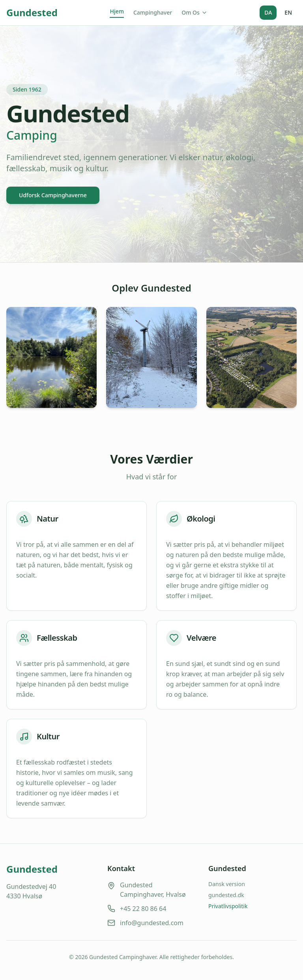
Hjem (117, 11)
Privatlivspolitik (228, 906)
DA (268, 12)
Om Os (195, 12)
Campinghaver (153, 12)
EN (288, 12)
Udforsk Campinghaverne (53, 195)
